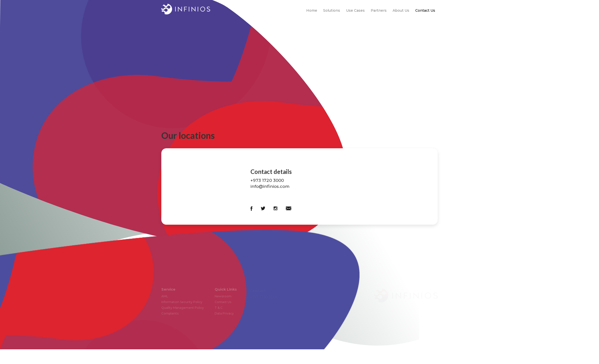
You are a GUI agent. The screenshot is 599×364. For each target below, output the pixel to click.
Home (312, 10)
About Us (401, 10)
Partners (379, 10)
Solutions (332, 10)
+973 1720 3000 (267, 180)
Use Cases (355, 10)
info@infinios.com (270, 186)
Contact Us (425, 10)
